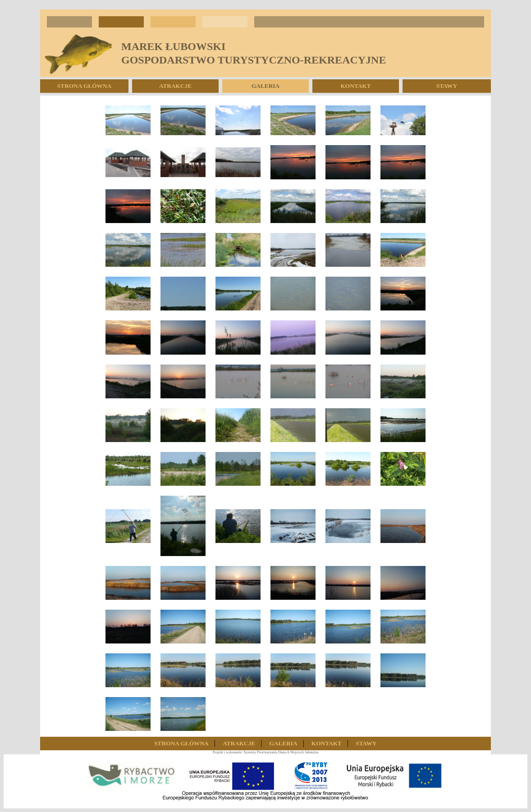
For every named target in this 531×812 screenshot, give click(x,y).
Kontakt (355, 86)
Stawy (447, 86)
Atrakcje (175, 86)
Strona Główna (84, 86)
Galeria (265, 86)
